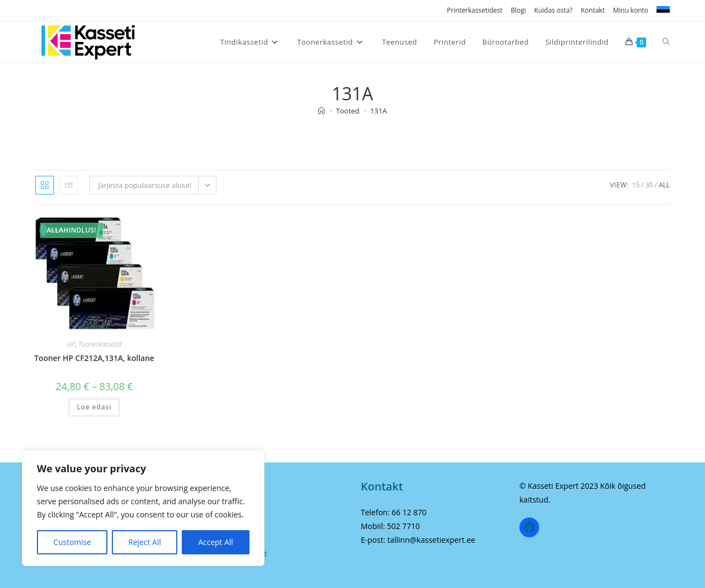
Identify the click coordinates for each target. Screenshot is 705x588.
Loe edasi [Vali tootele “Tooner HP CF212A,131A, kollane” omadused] (94, 407)
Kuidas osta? (554, 10)
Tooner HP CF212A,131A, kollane (94, 358)
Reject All (145, 542)
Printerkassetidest (474, 10)
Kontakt (593, 10)
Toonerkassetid (100, 344)
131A (379, 111)
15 (636, 185)
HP (71, 344)
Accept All (216, 542)
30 (649, 185)
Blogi (518, 10)
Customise (72, 542)
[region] (143, 508)
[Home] (321, 111)
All (664, 185)
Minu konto (631, 10)
